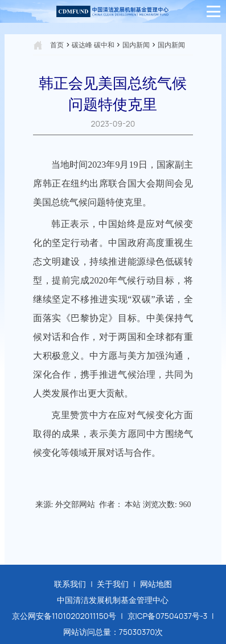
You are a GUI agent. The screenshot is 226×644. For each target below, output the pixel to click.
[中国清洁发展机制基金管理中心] (113, 11)
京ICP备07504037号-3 (168, 616)
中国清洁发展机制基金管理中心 (113, 600)
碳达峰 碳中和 (93, 45)
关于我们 (113, 584)
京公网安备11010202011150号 (64, 616)
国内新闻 (136, 45)
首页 (57, 45)
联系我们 (70, 584)
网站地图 (156, 584)
